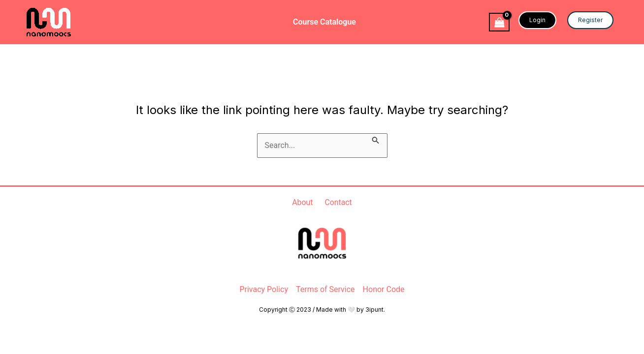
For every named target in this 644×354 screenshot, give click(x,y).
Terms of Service (325, 289)
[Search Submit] (376, 139)
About (303, 202)
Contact (338, 202)
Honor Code (384, 289)
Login (537, 20)
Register (590, 20)
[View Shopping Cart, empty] (499, 22)
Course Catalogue (324, 22)
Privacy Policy (264, 289)
